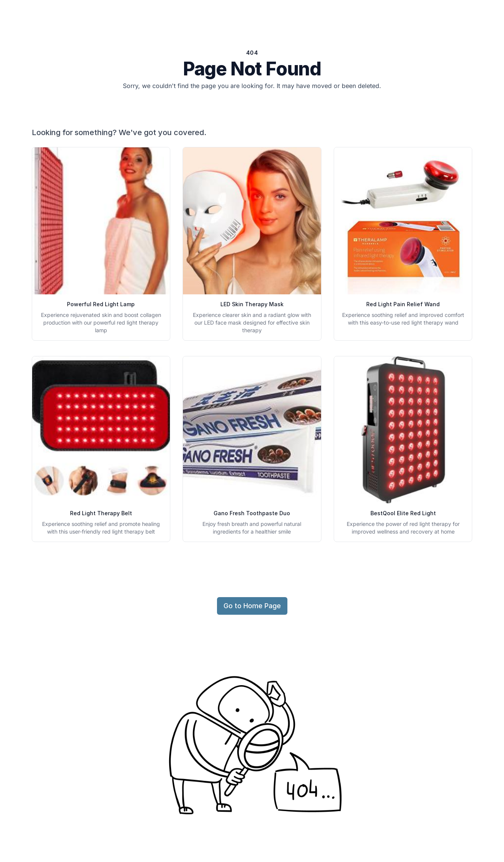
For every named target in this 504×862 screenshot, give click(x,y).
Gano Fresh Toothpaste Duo (252, 513)
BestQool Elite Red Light (403, 513)
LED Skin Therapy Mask (252, 304)
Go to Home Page (252, 606)
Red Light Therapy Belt (101, 513)
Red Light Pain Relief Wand (403, 304)
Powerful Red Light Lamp (101, 304)
